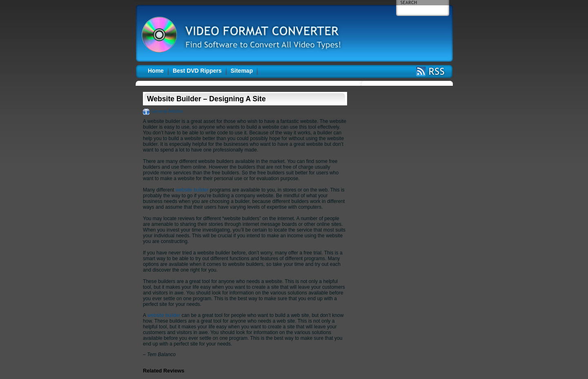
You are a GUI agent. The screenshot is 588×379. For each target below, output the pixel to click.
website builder (192, 190)
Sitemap (242, 71)
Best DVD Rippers (197, 71)
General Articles (167, 111)
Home (156, 71)
